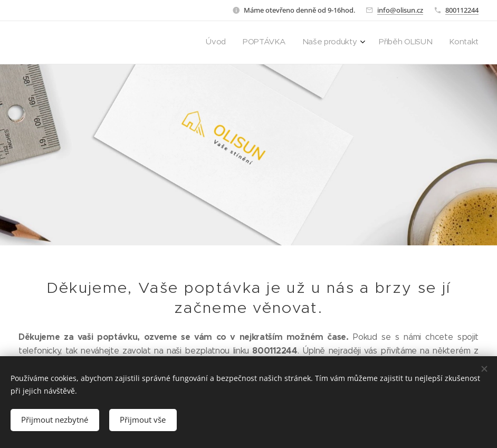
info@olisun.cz (400, 10)
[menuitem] (409, 43)
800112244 (462, 10)
